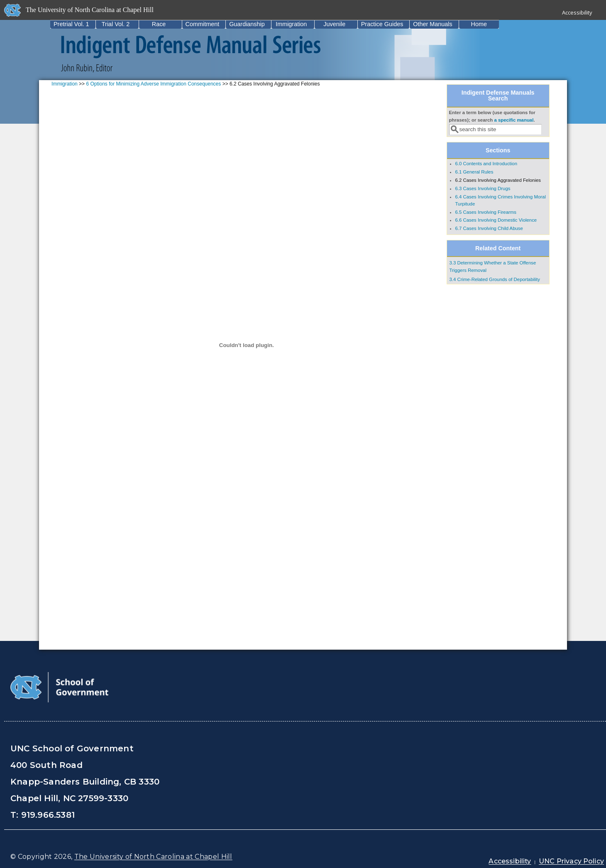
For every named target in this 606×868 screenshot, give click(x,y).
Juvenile (334, 24)
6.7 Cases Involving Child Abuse (489, 228)
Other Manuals (433, 24)
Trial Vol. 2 (116, 24)
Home (479, 24)
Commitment (203, 24)
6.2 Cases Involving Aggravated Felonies (498, 180)
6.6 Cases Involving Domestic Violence (496, 220)
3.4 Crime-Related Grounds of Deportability (495, 279)
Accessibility (577, 12)
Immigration (291, 24)
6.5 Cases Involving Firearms (486, 212)
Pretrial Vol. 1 (71, 24)
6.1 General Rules (474, 172)
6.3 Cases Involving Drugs (483, 188)
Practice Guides (382, 24)
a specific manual (514, 120)
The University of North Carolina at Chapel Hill (153, 857)
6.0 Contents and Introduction (486, 164)
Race (159, 24)
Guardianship (247, 24)
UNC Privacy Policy (571, 861)
